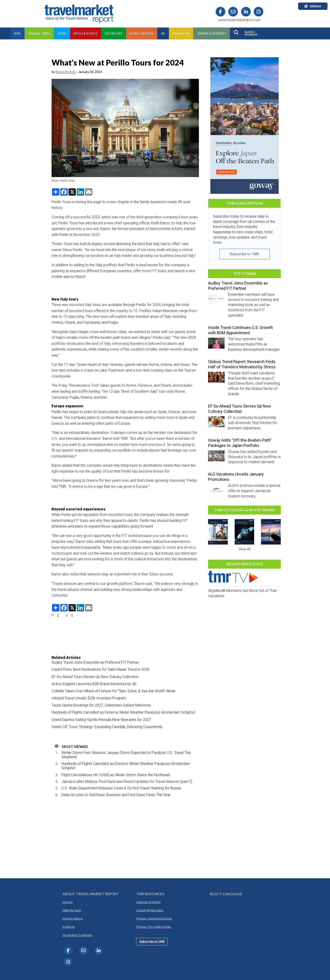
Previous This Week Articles (154, 927)
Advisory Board (73, 918)
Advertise (69, 927)
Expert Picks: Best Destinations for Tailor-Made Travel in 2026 (101, 669)
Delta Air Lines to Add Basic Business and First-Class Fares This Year (116, 795)
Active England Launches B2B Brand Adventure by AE (94, 684)
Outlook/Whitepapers (150, 910)
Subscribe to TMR (245, 254)
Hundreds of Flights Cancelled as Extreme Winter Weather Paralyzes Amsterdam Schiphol (123, 712)
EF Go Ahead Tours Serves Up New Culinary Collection (95, 677)
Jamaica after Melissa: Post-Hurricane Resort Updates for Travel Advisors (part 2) (127, 782)
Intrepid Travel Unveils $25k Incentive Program (89, 698)
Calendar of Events (148, 902)
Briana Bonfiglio (66, 72)
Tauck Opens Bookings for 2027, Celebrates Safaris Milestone (101, 705)
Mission (68, 902)
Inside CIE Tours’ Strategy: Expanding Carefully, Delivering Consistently (107, 727)
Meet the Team (72, 910)
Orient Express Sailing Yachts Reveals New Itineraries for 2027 (101, 720)
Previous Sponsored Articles (154, 918)
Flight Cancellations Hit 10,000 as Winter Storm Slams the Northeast (116, 775)
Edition (313, 6)
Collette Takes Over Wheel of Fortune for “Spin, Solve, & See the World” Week (113, 691)
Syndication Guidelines (77, 935)
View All (244, 549)
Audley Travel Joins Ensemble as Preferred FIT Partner (95, 662)
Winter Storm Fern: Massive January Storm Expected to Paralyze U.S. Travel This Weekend (126, 755)
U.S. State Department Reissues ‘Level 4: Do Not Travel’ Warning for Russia (121, 788)
